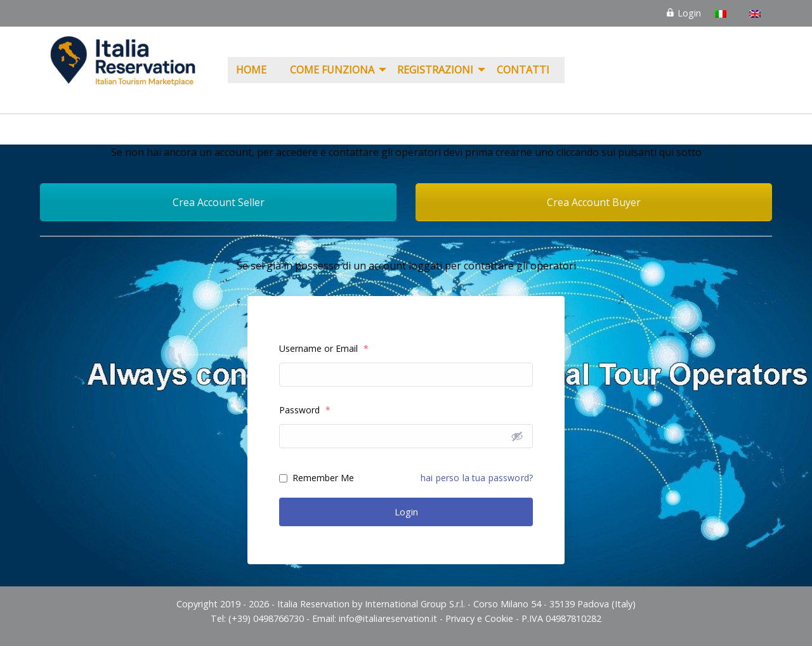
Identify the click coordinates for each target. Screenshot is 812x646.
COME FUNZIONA (332, 70)
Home (251, 70)
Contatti (523, 70)
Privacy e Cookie (479, 618)
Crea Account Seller (219, 202)
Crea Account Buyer (594, 202)
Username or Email (324, 348)
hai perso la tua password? (477, 478)
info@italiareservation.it (388, 618)
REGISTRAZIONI (435, 70)
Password (305, 410)
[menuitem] (255, 70)
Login (683, 13)
